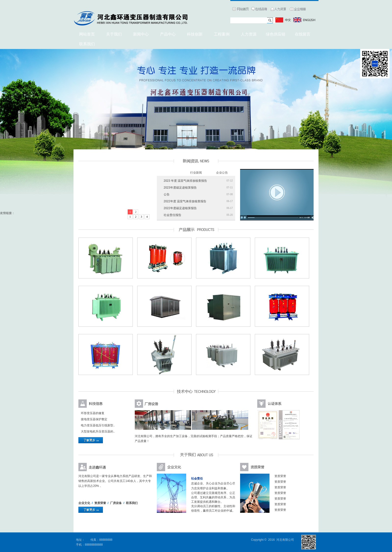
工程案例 (222, 34)
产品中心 (168, 34)
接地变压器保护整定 (94, 419)
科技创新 (195, 34)
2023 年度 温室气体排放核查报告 (185, 181)
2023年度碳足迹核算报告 (180, 188)
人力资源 (249, 34)
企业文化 (84, 503)
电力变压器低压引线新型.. (98, 425)
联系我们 (132, 503)
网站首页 (87, 34)
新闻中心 (141, 34)
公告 (167, 194)
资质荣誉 (100, 503)
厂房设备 (116, 503)
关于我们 (114, 34)
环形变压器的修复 (93, 413)
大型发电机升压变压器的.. (98, 432)
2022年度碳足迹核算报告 (180, 208)
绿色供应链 (276, 34)
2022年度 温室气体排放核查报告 (185, 201)
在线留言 (303, 34)
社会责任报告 (172, 215)
